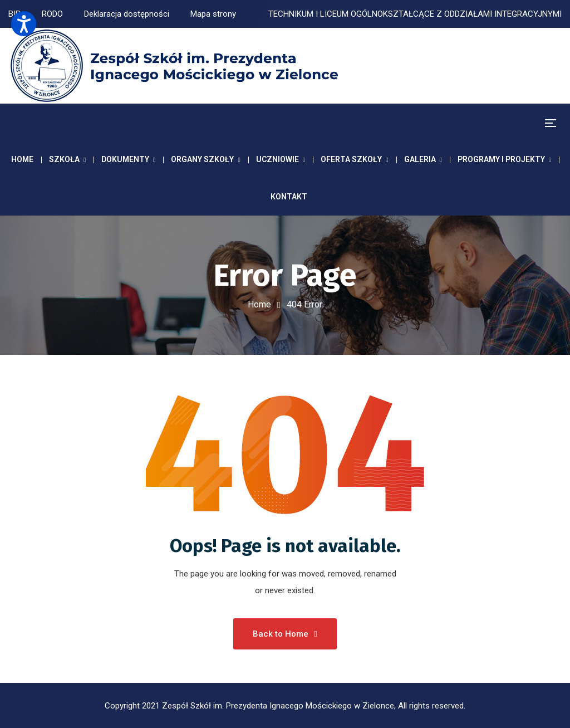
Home (259, 304)
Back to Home (285, 634)
